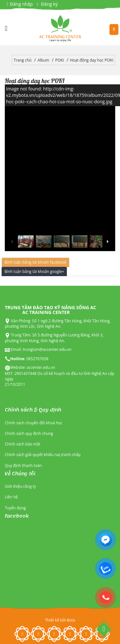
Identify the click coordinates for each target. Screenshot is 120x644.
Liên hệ (11, 497)
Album (43, 60)
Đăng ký (47, 4)
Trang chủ (23, 60)
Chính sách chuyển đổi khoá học (34, 423)
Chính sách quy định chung (29, 433)
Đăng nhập (20, 4)
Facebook (17, 516)
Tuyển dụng (15, 508)
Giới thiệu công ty (20, 486)
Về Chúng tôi (20, 474)
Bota (71, 620)
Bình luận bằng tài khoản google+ (34, 271)
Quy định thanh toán (23, 466)
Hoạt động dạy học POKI (92, 60)
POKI (59, 60)
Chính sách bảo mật (23, 444)
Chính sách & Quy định (33, 410)
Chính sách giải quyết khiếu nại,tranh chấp (43, 455)
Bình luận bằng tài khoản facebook (36, 262)
